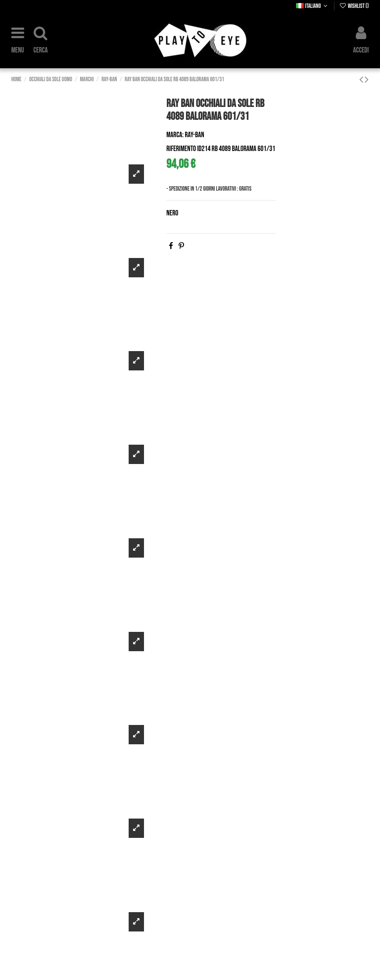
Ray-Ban (195, 135)
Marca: (175, 135)
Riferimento (181, 149)
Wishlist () (354, 6)
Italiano (312, 6)
